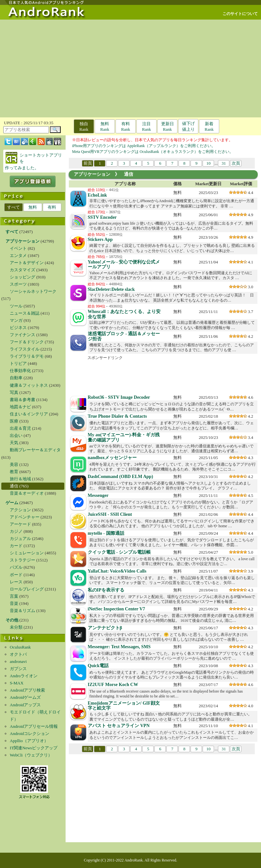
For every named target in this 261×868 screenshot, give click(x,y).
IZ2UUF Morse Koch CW (113, 685)
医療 (14, 421)
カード (16, 546)
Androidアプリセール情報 (34, 726)
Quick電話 (98, 666)
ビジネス (18, 328)
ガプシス (18, 669)
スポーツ (18, 284)
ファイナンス (23, 335)
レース (16, 582)
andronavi (18, 661)
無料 (33, 207)
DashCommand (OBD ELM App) (120, 477)
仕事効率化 (20, 371)
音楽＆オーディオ (27, 493)
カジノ (16, 531)
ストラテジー (23, 560)
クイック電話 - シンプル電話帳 (119, 552)
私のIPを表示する (106, 590)
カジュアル (20, 539)
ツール (16, 306)
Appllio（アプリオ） (29, 741)
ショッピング (23, 277)
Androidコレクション (30, 733)
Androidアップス (25, 705)
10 (208, 163)
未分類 (16, 627)
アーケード (20, 524)
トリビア (18, 363)
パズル (16, 567)
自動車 (16, 378)
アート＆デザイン (27, 263)
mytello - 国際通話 (106, 533)
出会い (16, 435)
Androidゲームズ (25, 697)
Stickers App (100, 239)
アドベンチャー (25, 517)
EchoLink (97, 195)
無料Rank (105, 127)
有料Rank (125, 127)
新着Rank (209, 127)
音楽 (14, 603)
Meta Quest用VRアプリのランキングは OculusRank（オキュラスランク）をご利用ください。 (153, 152)
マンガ (16, 320)
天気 (14, 443)
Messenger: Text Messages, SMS (119, 647)
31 (224, 163)
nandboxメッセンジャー (112, 458)
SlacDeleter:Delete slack (111, 289)
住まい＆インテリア (29, 414)
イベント (18, 248)
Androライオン (24, 676)
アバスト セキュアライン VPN (119, 726)
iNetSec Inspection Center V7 (116, 609)
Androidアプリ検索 (27, 690)
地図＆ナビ (20, 407)
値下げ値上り (188, 126)
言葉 (14, 596)
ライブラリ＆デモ (27, 356)
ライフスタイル (25, 349)
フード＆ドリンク (27, 342)
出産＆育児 (20, 428)
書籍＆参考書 (23, 400)
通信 (14, 486)
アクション (20, 510)
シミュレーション (27, 553)
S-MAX (17, 683)
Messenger (98, 495)
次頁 (236, 163)
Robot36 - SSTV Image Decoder (119, 397)
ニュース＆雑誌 (25, 313)
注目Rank (146, 127)
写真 (14, 392)
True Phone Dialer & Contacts (117, 416)
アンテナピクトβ (105, 628)
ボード (16, 575)
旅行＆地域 (20, 479)
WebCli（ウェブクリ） (31, 755)
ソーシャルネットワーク (33, 291)
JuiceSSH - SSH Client (110, 514)
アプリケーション (92, 174)
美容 (14, 464)
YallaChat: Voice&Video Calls (117, 571)
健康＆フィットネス (29, 385)
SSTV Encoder (102, 217)
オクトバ (18, 654)
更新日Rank (168, 127)
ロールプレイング (27, 589)
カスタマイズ (23, 270)
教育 (14, 472)
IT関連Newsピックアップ (34, 748)
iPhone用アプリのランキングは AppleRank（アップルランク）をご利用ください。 (144, 146)
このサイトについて (240, 14)
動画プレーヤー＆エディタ (35, 450)
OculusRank (20, 647)
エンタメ (18, 255)
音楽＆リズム (23, 611)
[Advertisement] (131, 68)
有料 (52, 207)
